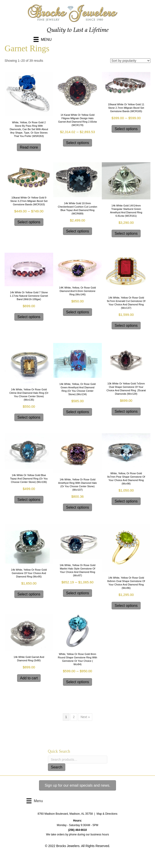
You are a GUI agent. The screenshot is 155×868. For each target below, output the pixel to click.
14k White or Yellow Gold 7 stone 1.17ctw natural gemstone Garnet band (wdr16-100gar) (29, 296)
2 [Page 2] (74, 717)
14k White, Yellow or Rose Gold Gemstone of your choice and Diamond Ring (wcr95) (29, 573)
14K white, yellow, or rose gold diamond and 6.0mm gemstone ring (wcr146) (77, 291)
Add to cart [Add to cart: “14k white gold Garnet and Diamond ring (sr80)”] (29, 678)
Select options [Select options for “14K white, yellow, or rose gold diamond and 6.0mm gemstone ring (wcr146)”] (77, 312)
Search (57, 767)
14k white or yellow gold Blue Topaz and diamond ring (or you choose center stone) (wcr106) (29, 479)
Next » (85, 717)
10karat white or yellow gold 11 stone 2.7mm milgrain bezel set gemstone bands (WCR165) (126, 108)
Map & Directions (107, 814)
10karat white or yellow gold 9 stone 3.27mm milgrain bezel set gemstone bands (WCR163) (29, 201)
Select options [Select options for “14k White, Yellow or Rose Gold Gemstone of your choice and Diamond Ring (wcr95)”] (29, 594)
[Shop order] (130, 61)
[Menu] (43, 39)
